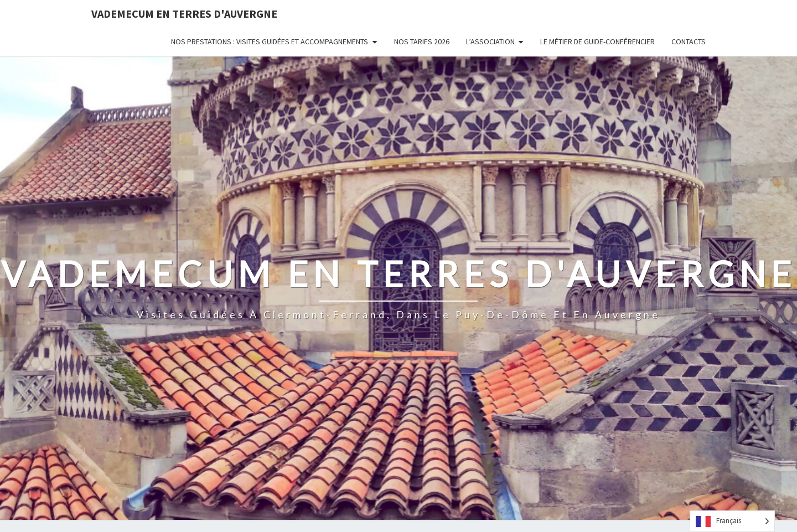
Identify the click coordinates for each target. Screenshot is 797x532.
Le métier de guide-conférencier (597, 42)
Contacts (689, 42)
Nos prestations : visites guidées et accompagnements (270, 42)
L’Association (490, 42)
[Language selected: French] (732, 521)
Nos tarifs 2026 (422, 42)
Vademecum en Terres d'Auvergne (184, 14)
